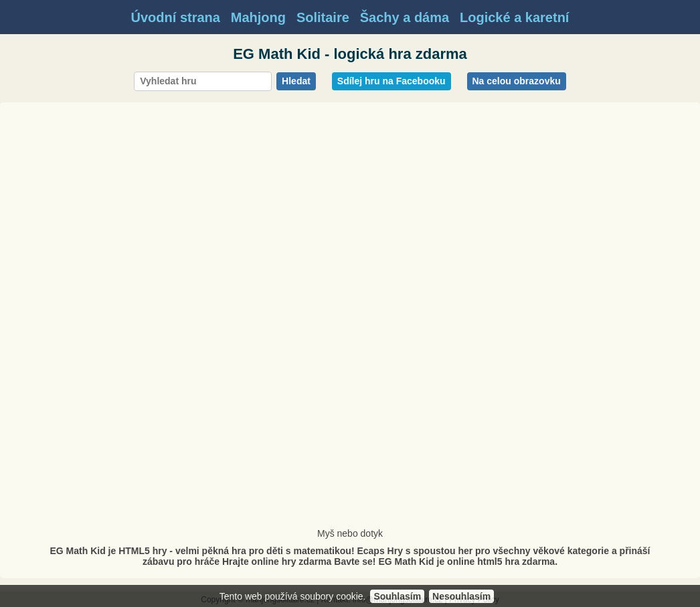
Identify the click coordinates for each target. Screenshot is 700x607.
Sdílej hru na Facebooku (391, 81)
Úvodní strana (176, 17)
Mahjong (258, 17)
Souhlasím (397, 596)
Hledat (296, 81)
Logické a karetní (514, 17)
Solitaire (323, 17)
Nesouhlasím (461, 596)
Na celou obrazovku (517, 81)
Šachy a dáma (405, 17)
